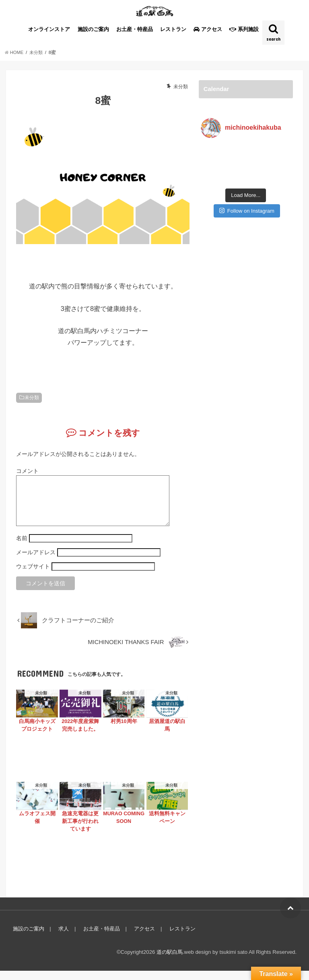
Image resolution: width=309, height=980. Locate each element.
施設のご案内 (93, 29)
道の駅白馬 (170, 961)
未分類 (32, 397)
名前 (22, 547)
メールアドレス (36, 561)
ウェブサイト (33, 576)
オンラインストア (49, 29)
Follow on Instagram (247, 190)
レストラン (173, 29)
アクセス (142, 938)
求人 (63, 938)
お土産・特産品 (135, 29)
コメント (27, 470)
